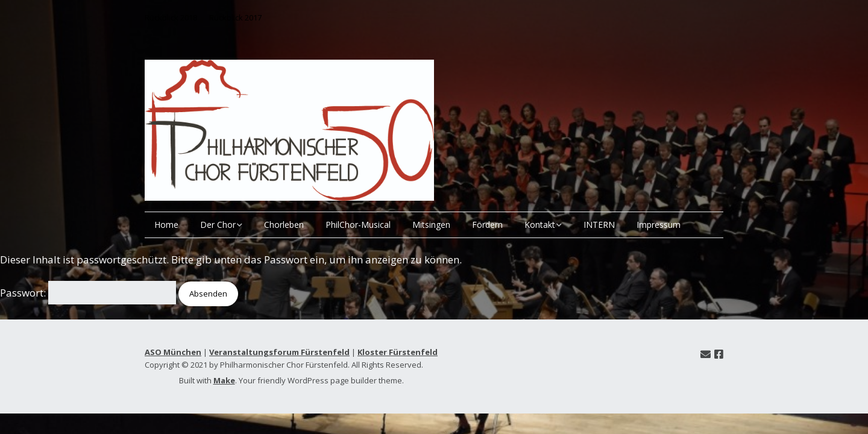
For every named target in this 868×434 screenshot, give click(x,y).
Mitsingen (431, 225)
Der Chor (218, 225)
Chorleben (284, 225)
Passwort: (88, 293)
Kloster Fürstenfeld (398, 352)
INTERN (599, 225)
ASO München (173, 352)
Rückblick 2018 (171, 17)
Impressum (659, 225)
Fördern (487, 225)
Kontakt (540, 225)
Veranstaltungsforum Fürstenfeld (279, 352)
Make (224, 380)
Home (166, 225)
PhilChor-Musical (358, 225)
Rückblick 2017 (235, 17)
